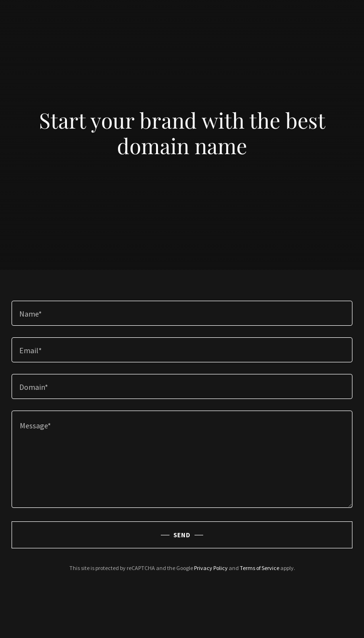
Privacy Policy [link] (211, 568)
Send (182, 535)
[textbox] (182, 313)
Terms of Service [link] (260, 568)
